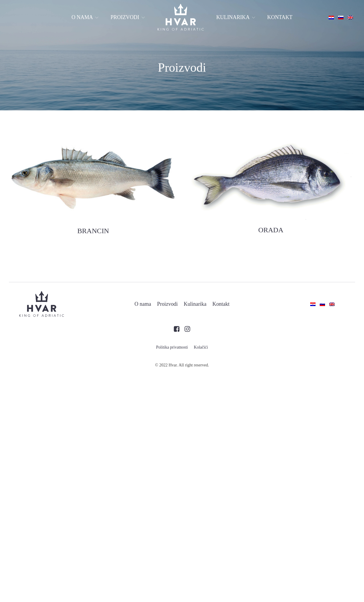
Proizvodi (128, 17)
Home (181, 17)
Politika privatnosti (172, 347)
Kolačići (201, 347)
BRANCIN (93, 231)
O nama (85, 17)
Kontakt (280, 17)
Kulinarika (236, 17)
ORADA (271, 230)
